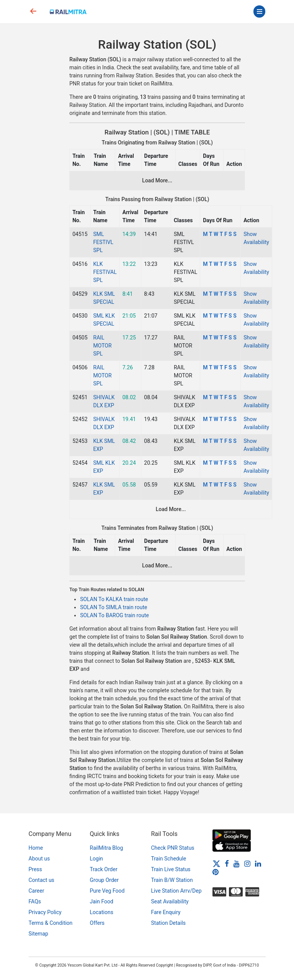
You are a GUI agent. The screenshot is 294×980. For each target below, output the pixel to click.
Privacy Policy (45, 912)
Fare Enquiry (166, 912)
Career (37, 891)
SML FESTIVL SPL (104, 242)
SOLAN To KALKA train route (114, 599)
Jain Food (102, 901)
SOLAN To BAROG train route (114, 615)
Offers (97, 923)
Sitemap (38, 934)
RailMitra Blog (107, 848)
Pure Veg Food (107, 891)
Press (35, 869)
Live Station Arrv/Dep (176, 891)
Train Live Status (171, 869)
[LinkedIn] (258, 864)
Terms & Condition (51, 923)
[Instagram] (247, 864)
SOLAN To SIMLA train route (114, 607)
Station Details (169, 923)
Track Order (104, 869)
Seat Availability (170, 901)
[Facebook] (227, 864)
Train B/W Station (172, 880)
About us (39, 859)
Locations (102, 912)
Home (36, 848)
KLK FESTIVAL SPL (105, 272)
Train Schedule (169, 859)
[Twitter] (216, 864)
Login (97, 859)
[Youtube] (237, 864)
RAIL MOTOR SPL (103, 346)
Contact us (42, 880)
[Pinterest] (216, 872)
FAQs (35, 901)
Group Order (105, 880)
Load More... (157, 180)
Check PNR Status (173, 848)
